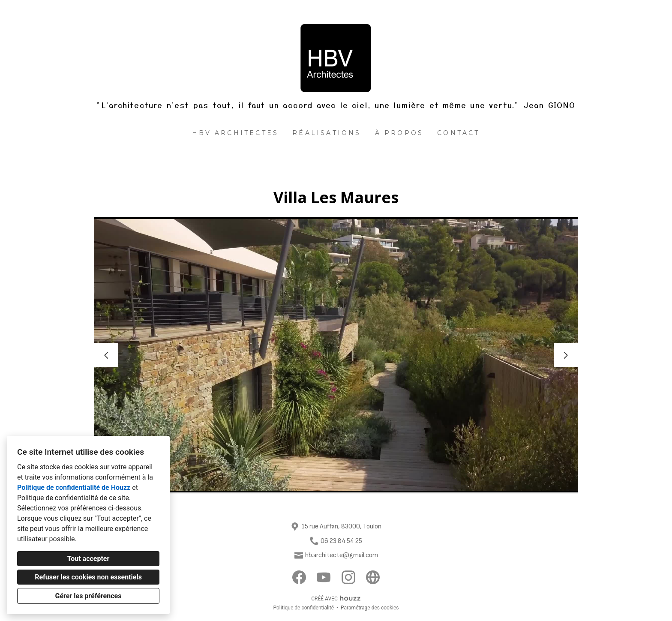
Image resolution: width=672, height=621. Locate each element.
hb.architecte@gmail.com (342, 555)
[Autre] (373, 577)
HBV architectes (235, 133)
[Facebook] (299, 577)
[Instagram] (348, 577)
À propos (399, 133)
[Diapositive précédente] (106, 355)
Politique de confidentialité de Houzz (74, 487)
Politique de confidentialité (303, 608)
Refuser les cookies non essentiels (88, 577)
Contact (458, 133)
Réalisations (327, 133)
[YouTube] (324, 577)
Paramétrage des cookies (370, 608)
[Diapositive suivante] (566, 355)
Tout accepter (88, 559)
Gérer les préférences (88, 596)
